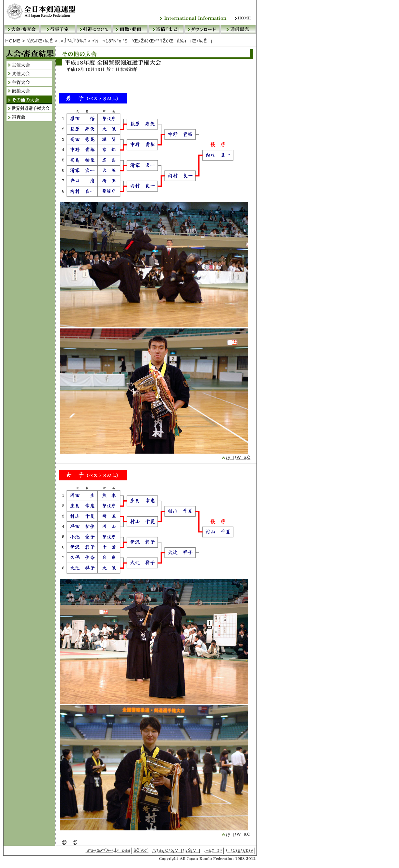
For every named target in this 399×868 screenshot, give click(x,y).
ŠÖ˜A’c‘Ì (141, 850)
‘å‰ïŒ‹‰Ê (40, 41)
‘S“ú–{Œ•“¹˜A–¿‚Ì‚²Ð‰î (108, 850)
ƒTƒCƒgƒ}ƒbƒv (239, 850)
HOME (13, 41)
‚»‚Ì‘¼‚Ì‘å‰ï (73, 41)
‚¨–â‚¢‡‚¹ (213, 850)
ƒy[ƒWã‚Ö (236, 457)
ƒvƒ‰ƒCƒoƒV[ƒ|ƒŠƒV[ (176, 850)
